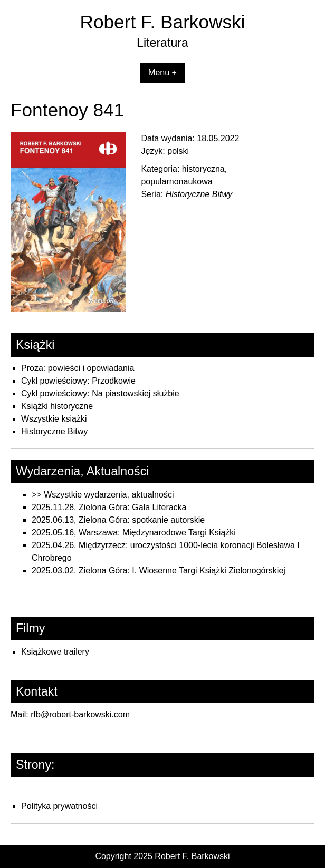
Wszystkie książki (54, 419)
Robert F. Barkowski (163, 22)
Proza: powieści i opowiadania (78, 368)
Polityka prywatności (59, 806)
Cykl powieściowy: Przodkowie (78, 381)
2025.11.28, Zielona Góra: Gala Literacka (109, 507)
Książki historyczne (57, 406)
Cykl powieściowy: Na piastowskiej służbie (100, 393)
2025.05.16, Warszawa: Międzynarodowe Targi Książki (134, 533)
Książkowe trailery (55, 652)
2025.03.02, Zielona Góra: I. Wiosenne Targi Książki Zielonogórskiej (159, 570)
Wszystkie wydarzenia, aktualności (109, 495)
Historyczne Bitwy (54, 431)
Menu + (162, 72)
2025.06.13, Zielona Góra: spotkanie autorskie (118, 520)
